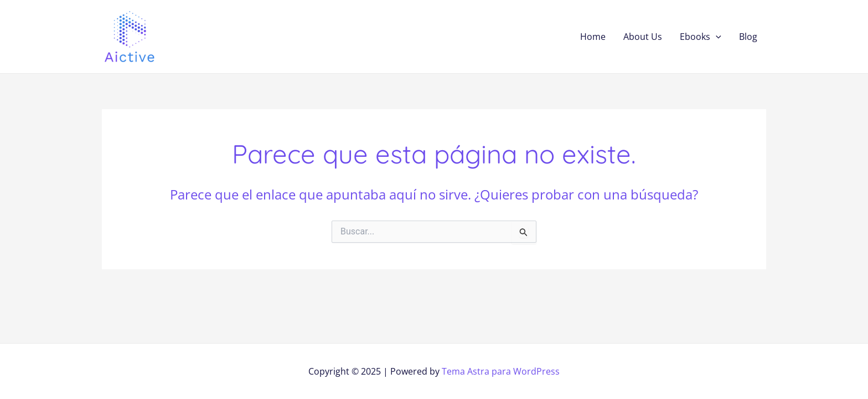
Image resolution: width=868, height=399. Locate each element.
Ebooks (701, 37)
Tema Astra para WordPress (501, 371)
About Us (643, 37)
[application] (716, 37)
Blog (748, 37)
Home (593, 37)
